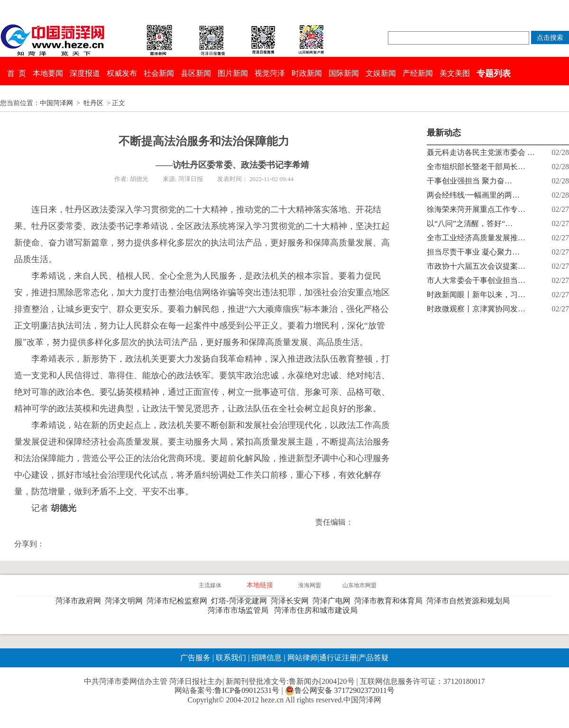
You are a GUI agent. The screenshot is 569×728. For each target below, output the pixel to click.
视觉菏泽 (270, 73)
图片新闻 (233, 73)
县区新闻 (196, 73)
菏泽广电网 (333, 601)
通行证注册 (338, 658)
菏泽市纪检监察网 (179, 601)
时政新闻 (307, 73)
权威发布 (122, 73)
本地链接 (260, 585)
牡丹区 (93, 103)
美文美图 (455, 73)
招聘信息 (266, 658)
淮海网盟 (310, 585)
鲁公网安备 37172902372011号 (340, 691)
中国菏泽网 (56, 103)
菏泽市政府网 (80, 601)
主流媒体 (210, 585)
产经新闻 (418, 73)
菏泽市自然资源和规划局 (470, 601)
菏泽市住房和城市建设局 (318, 610)
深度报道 (85, 73)
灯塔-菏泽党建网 (241, 601)
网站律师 (302, 658)
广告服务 (195, 658)
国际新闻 (344, 73)
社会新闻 (159, 73)
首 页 (17, 73)
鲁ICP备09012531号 (247, 690)
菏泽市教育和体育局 (390, 601)
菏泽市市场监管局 (240, 610)
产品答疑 (374, 658)
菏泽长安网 (292, 601)
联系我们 (231, 658)
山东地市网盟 (359, 585)
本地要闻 (48, 73)
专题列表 (494, 73)
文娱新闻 (381, 73)
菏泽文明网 (126, 601)
